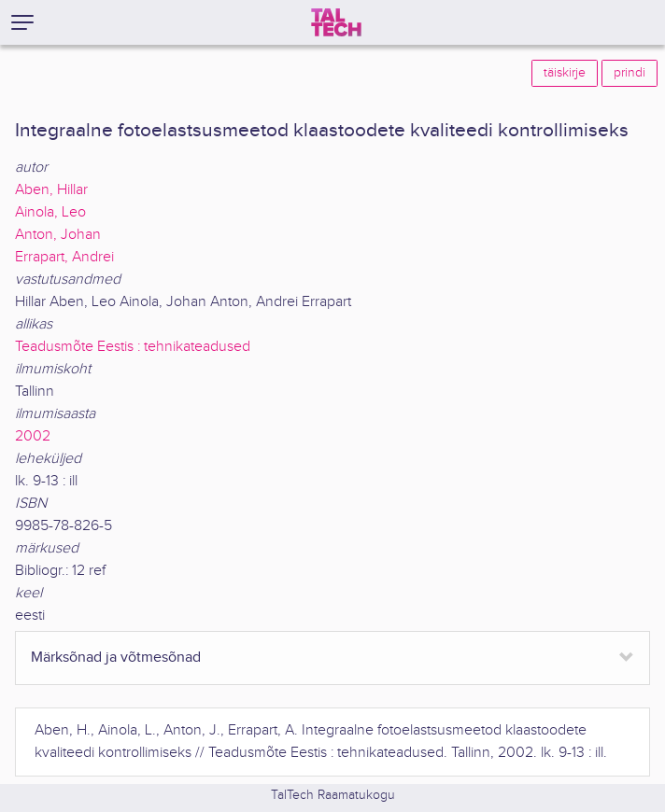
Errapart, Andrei (64, 257)
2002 (33, 436)
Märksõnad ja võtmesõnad (116, 658)
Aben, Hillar (51, 190)
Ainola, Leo (50, 212)
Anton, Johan (58, 235)
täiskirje (565, 73)
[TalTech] (336, 22)
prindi (630, 73)
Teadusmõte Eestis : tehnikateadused (133, 347)
